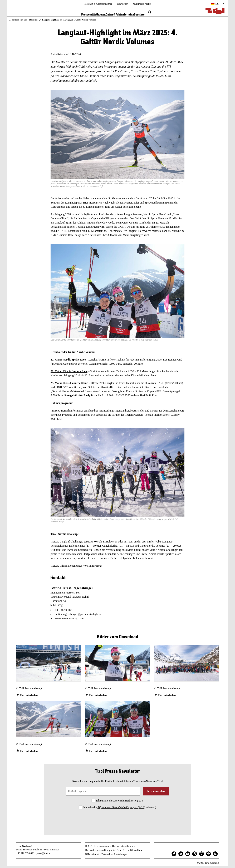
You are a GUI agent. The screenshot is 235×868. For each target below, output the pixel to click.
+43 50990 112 (63, 612)
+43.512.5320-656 (25, 855)
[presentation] (117, 821)
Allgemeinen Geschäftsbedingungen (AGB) (121, 809)
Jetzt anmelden (156, 793)
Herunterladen (29, 697)
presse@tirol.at (43, 855)
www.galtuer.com (92, 567)
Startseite (33, 20)
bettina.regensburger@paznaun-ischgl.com (79, 616)
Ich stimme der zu (120, 802)
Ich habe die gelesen (120, 809)
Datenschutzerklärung (126, 802)
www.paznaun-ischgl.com (69, 620)
